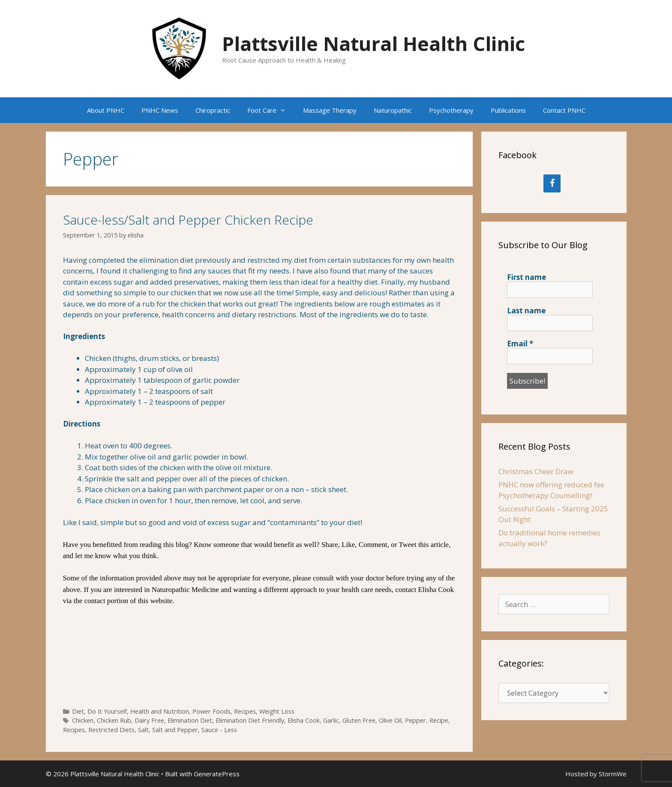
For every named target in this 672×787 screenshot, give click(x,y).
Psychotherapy (451, 110)
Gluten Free (359, 720)
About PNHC (106, 110)
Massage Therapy (330, 110)
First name (526, 277)
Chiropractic (213, 110)
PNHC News (160, 110)
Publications (508, 110)
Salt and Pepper (175, 730)
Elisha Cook (304, 720)
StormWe (613, 774)
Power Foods (211, 711)
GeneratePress (217, 774)
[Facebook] (552, 183)
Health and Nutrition (160, 711)
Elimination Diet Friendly (250, 720)
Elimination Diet (190, 720)
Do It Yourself (107, 711)
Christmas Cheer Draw (536, 471)
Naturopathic (393, 110)
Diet (78, 711)
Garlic (331, 720)
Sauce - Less (219, 730)
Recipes (245, 711)
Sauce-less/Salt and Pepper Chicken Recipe (188, 220)
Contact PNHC (564, 110)
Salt (143, 730)
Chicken (83, 720)
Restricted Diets (111, 730)
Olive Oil (390, 720)
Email (520, 344)
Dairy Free (149, 720)
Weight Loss (277, 711)
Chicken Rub (114, 720)
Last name (526, 311)
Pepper (415, 720)
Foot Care (271, 110)
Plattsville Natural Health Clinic (373, 44)
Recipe (439, 720)
